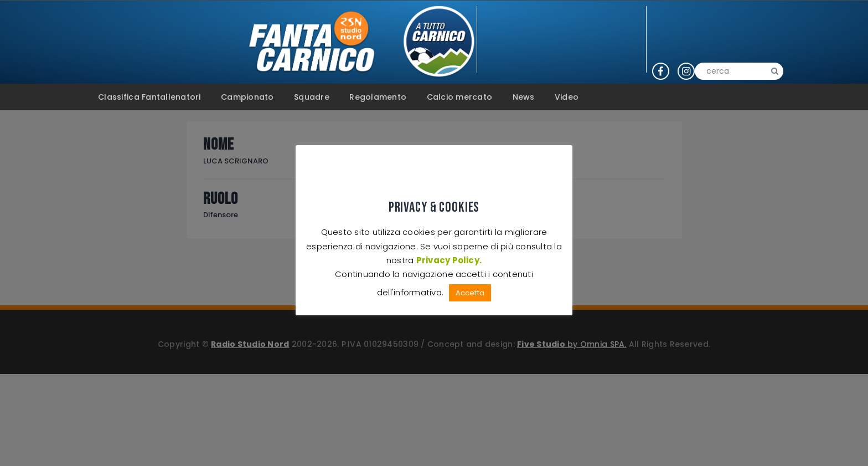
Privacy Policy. (449, 260)
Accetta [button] (470, 293)
